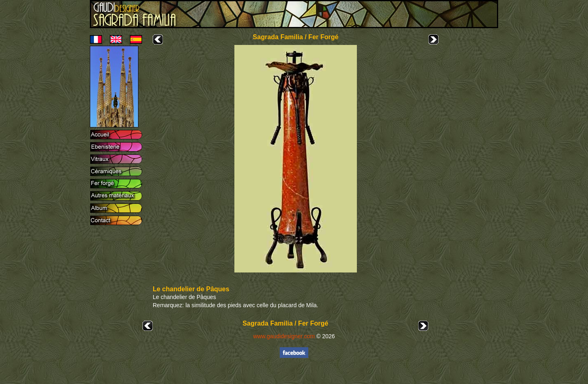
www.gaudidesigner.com (284, 336)
